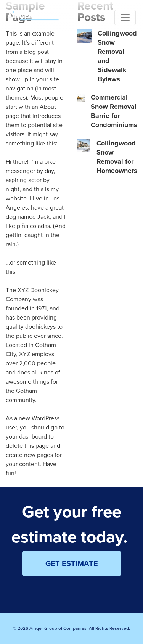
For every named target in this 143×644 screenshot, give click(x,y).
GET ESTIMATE (72, 563)
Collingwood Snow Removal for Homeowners (117, 157)
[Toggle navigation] (125, 18)
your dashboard (26, 436)
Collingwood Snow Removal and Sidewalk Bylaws (117, 56)
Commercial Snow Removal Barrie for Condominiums (114, 111)
